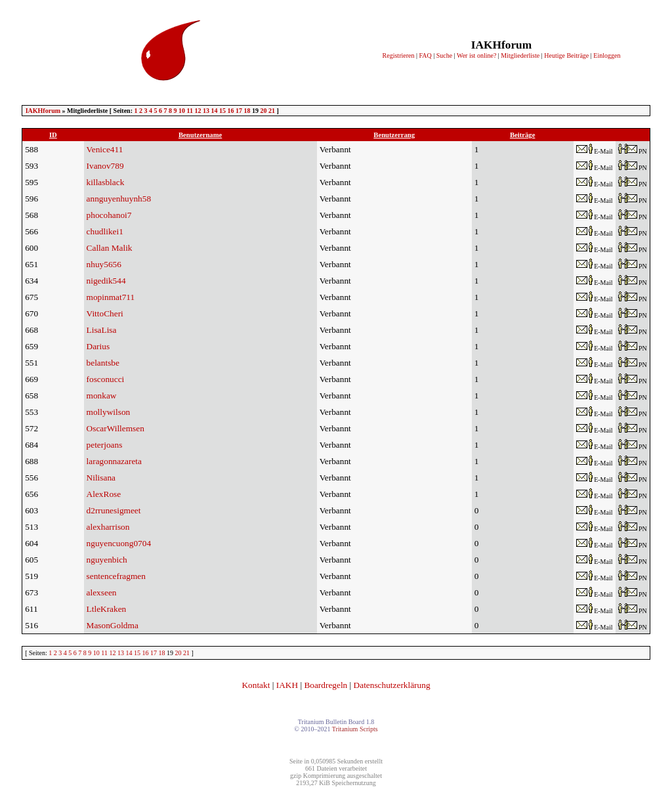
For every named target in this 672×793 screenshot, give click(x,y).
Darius (98, 346)
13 (206, 111)
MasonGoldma (113, 625)
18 (247, 111)
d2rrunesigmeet (114, 510)
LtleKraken (107, 609)
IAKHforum (43, 111)
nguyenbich (107, 560)
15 (222, 111)
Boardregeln (325, 685)
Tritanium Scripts (355, 729)
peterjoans (105, 445)
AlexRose (104, 494)
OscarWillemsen (115, 428)
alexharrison (108, 527)
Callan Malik (110, 248)
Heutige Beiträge (566, 55)
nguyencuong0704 (119, 543)
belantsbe (103, 363)
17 (239, 111)
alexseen (102, 592)
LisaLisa (102, 330)
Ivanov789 (105, 166)
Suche (444, 55)
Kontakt (256, 685)
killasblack (106, 182)
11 (190, 111)
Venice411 (105, 149)
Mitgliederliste (520, 55)
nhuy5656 (104, 264)
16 (230, 111)
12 (198, 111)
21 (272, 111)
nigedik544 (106, 281)
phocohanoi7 (109, 215)
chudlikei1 (105, 231)
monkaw (102, 396)
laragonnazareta (114, 461)
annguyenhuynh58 (119, 199)
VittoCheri (105, 313)
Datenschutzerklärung (392, 685)
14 (214, 111)
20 (263, 111)
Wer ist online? (476, 55)
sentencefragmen (116, 576)
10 (182, 111)
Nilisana (101, 478)
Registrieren (399, 55)
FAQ (425, 55)
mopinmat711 (111, 297)
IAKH (287, 685)
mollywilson (109, 412)
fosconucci (106, 379)
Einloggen (607, 55)
